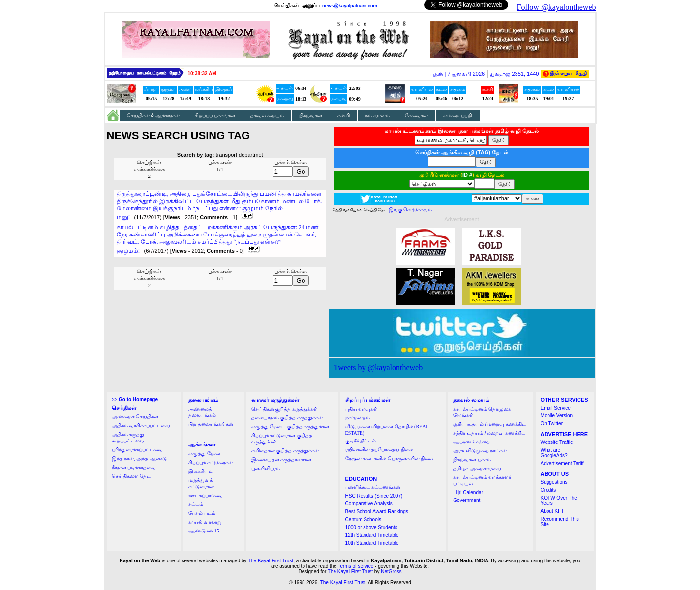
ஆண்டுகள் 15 (204, 531)
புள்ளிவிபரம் (266, 468)
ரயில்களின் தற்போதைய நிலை (379, 450)
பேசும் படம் (202, 513)
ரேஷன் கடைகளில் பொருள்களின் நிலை (389, 458)
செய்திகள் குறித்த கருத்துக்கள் (285, 409)
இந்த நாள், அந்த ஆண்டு (139, 458)
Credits (548, 490)
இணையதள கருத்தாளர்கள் (282, 459)
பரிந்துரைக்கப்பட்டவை (137, 450)
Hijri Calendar (468, 492)
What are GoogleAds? (554, 453)
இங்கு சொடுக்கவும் (411, 210)
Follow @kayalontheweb (557, 7)
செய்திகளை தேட (131, 476)
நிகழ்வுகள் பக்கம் (472, 459)
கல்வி (344, 115)
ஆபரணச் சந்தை (472, 442)
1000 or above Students (371, 527)
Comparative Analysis (369, 504)
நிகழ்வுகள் (311, 115)
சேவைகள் (416, 115)
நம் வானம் (377, 115)
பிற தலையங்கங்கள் (211, 424)
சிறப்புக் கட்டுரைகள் (211, 462)
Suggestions (554, 482)
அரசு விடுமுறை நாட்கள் (480, 451)
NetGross (391, 572)
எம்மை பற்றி (458, 115)
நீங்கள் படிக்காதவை (134, 467)
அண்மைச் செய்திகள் (135, 417)
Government (467, 500)
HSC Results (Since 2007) (374, 496)
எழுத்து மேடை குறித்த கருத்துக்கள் (290, 427)
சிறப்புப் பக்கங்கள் (215, 115)
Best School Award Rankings (377, 512)
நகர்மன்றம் (358, 418)
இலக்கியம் (200, 471)
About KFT (552, 511)
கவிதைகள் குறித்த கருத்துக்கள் (285, 451)
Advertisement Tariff (562, 463)
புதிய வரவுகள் (362, 409)
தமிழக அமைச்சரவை (477, 468)
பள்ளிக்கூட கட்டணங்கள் (373, 487)
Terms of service (356, 566)
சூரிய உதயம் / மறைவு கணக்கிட (489, 424)
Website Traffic (557, 442)
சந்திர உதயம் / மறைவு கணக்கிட (489, 433)
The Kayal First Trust (271, 561)
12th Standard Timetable (372, 535)
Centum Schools (363, 519)
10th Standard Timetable (372, 543)
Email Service (556, 408)
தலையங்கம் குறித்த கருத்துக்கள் (287, 418)
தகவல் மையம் (267, 115)
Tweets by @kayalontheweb (379, 368)
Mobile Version (557, 416)
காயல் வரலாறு (205, 522)
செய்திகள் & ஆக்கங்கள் (153, 115)
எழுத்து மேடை (206, 454)
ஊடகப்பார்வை (206, 495)
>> (135, 399)
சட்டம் (196, 504)
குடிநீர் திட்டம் (361, 441)
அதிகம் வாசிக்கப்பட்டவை (141, 426)
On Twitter (552, 424)
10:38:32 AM (202, 74)
